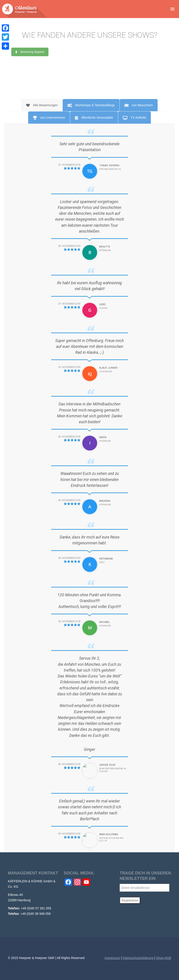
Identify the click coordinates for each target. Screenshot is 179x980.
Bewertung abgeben (30, 57)
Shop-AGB (164, 958)
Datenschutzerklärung (138, 958)
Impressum (112, 958)
